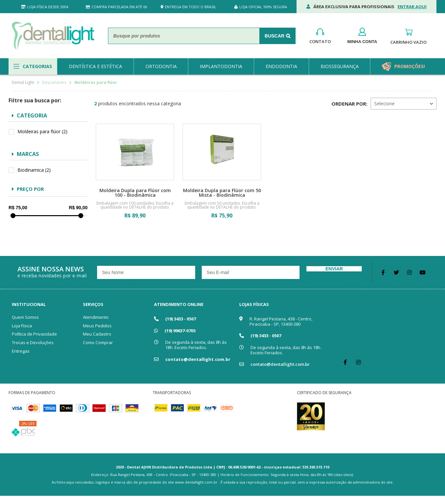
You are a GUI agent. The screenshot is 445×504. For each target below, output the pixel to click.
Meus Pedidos (97, 326)
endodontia (281, 66)
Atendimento (96, 317)
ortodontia (161, 66)
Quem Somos (25, 317)
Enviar (334, 269)
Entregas (21, 351)
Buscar (275, 36)
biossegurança (340, 66)
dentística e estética (95, 66)
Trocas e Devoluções (33, 342)
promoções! (410, 66)
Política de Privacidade (34, 334)
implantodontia (221, 66)
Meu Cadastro (97, 334)
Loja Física (22, 326)
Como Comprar (98, 342)
